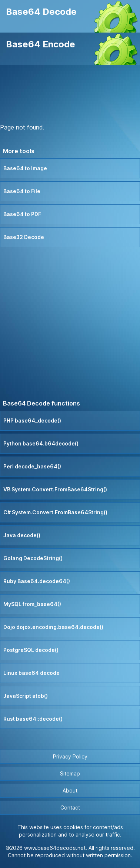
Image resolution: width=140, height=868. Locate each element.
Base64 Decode (41, 12)
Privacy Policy (70, 756)
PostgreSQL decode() (31, 650)
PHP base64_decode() (32, 420)
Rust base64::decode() (33, 719)
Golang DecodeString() (33, 558)
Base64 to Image (25, 168)
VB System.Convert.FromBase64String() (55, 489)
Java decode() (22, 535)
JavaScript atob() (26, 696)
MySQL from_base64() (32, 604)
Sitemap (70, 773)
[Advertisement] (70, 95)
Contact (70, 808)
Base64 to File (22, 191)
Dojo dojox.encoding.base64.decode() (53, 627)
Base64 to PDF (22, 214)
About (70, 790)
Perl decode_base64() (32, 466)
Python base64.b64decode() (41, 443)
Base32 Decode (24, 237)
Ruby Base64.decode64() (37, 581)
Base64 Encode (41, 44)
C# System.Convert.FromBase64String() (55, 512)
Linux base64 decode (31, 673)
